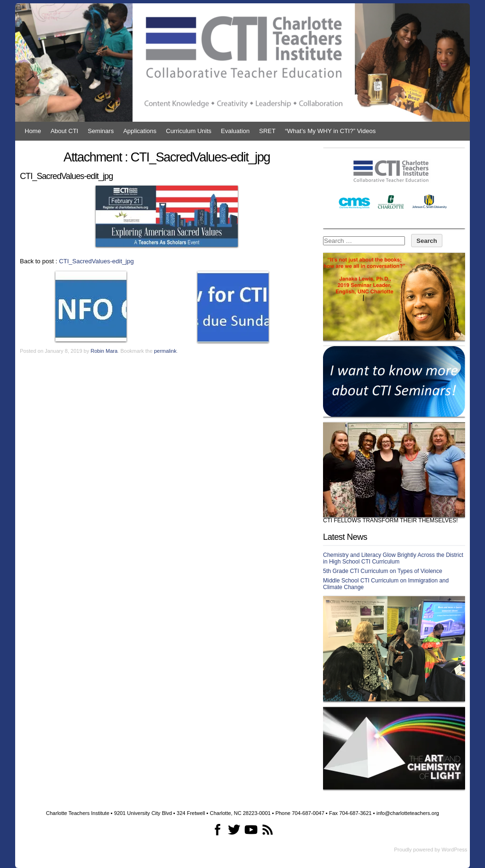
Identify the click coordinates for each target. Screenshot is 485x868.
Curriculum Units (189, 131)
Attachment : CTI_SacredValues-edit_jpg (167, 157)
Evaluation (235, 131)
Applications (140, 131)
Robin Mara (104, 351)
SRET (267, 131)
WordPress (454, 850)
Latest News (345, 537)
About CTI (65, 131)
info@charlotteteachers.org (408, 813)
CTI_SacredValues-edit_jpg (96, 261)
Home (33, 131)
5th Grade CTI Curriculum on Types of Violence (383, 571)
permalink (165, 351)
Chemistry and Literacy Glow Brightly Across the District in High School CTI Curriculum (393, 558)
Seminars (101, 131)
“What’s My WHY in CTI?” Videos (330, 131)
